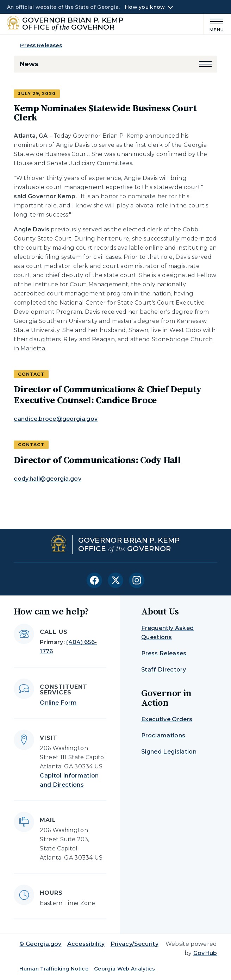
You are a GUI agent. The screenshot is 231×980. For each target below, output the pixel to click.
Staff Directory (164, 670)
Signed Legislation (169, 752)
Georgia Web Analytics (125, 969)
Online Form (58, 703)
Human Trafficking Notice (54, 969)
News (29, 64)
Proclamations (163, 735)
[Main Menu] (214, 24)
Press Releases (41, 45)
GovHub (205, 953)
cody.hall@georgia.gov (48, 479)
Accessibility (86, 944)
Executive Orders (167, 719)
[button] (205, 64)
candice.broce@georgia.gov (56, 419)
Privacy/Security (135, 944)
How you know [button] (145, 7)
